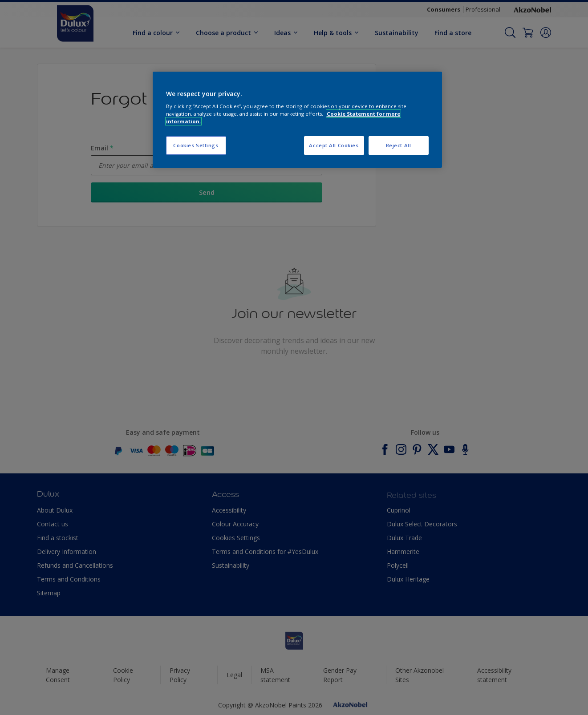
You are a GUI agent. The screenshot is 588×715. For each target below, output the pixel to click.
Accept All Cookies (334, 145)
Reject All (399, 145)
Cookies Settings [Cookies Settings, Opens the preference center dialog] (196, 145)
